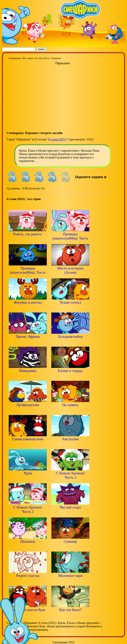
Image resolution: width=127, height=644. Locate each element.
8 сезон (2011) (57, 139)
